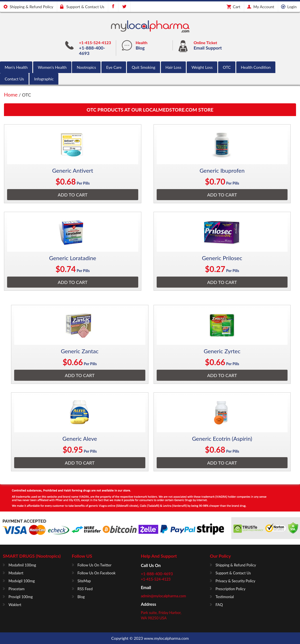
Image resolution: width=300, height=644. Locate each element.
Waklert (15, 605)
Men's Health (16, 67)
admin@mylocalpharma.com (163, 596)
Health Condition (256, 67)
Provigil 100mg (21, 597)
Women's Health (52, 67)
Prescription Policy (231, 589)
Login (292, 7)
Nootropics (86, 67)
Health (142, 43)
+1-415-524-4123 (95, 43)
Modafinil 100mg (22, 565)
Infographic (44, 79)
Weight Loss (202, 67)
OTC (227, 67)
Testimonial (225, 597)
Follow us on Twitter (95, 565)
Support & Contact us (85, 7)
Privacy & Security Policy (236, 581)
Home (11, 95)
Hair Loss (173, 67)
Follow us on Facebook (97, 573)
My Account (264, 7)
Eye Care (114, 67)
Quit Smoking (143, 67)
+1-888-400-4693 (157, 574)
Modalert (16, 573)
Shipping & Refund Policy (31, 7)
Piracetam (17, 589)
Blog (140, 48)
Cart (237, 7)
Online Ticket (206, 43)
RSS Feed (85, 589)
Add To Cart (73, 195)
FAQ (219, 605)
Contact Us (14, 79)
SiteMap (84, 581)
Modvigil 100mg (22, 581)
